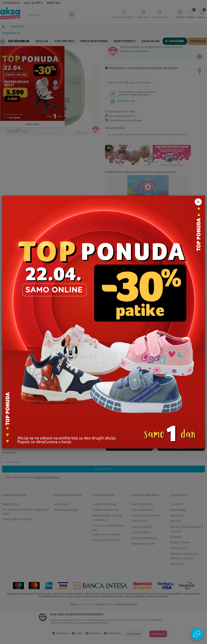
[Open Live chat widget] (197, 634)
